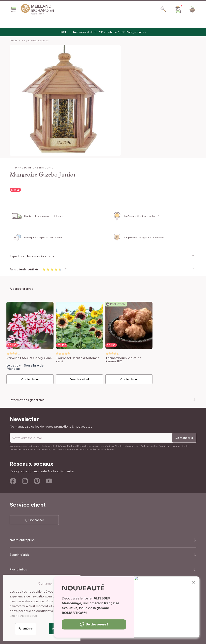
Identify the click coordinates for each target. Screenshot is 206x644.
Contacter (36, 520)
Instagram (25, 481)
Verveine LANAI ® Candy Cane (29, 358)
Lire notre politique (23, 616)
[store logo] (38, 9)
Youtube (49, 481)
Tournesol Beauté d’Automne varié (78, 360)
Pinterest (37, 481)
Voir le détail (30, 379)
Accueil (14, 41)
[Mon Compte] (178, 9)
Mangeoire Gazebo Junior (35, 41)
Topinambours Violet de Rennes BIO (123, 360)
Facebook (13, 481)
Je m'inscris (184, 438)
